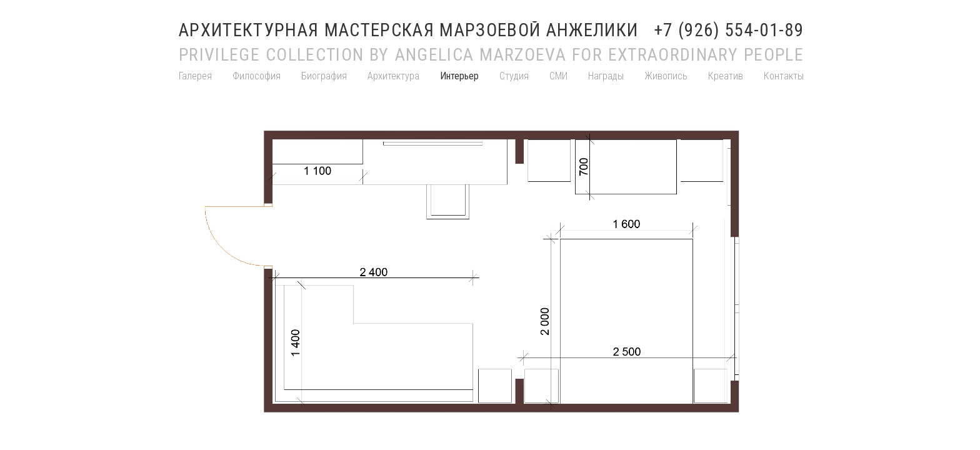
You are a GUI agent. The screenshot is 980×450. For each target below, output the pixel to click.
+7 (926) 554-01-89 (729, 30)
